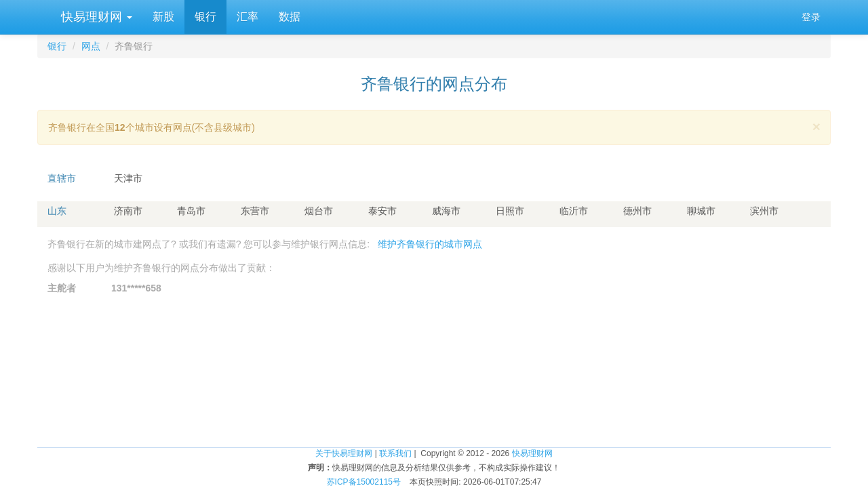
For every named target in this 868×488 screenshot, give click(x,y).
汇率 (248, 17)
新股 (163, 17)
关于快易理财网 (344, 453)
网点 (91, 46)
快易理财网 (95, 17)
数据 (290, 17)
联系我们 (395, 453)
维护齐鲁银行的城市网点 (430, 244)
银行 (205, 17)
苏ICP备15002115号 (364, 482)
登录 (811, 17)
